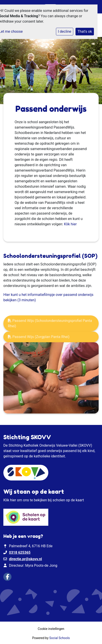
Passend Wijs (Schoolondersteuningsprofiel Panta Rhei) (50, 323)
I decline (65, 31)
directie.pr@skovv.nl (25, 559)
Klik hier (70, 224)
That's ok (85, 31)
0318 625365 (20, 552)
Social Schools (59, 638)
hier (13, 500)
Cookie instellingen (51, 629)
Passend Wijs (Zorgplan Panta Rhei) (39, 337)
